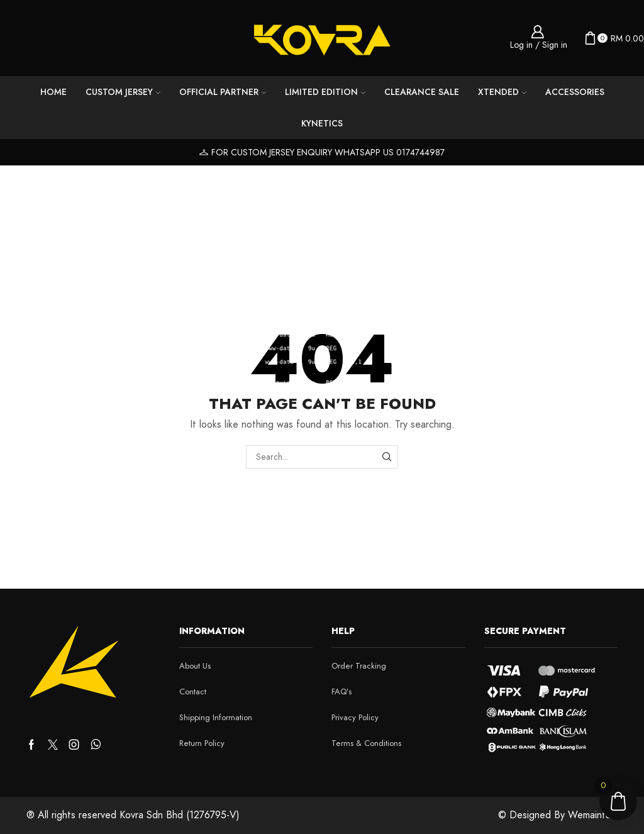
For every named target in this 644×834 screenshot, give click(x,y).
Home (53, 92)
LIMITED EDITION (325, 92)
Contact (193, 692)
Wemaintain (593, 815)
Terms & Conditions (366, 743)
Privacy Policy (355, 717)
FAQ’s (341, 692)
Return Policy (202, 743)
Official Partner (223, 92)
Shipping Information (216, 717)
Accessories (575, 92)
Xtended (502, 92)
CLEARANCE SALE (422, 92)
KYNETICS (322, 123)
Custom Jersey (123, 92)
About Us (195, 666)
